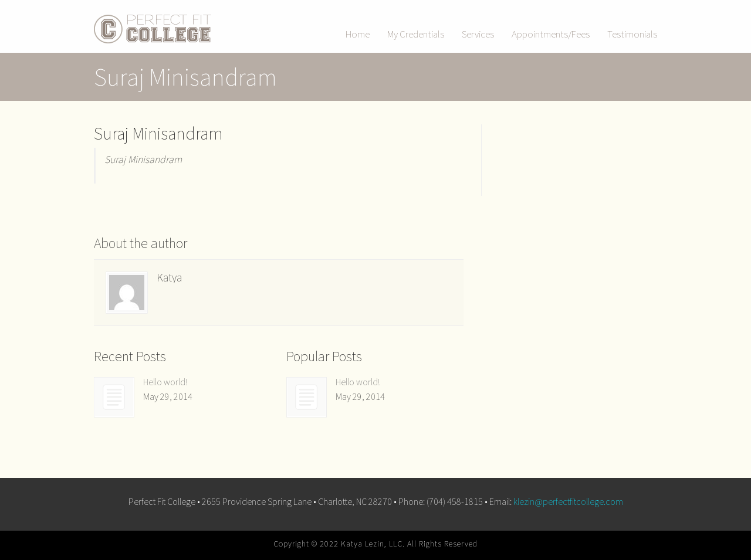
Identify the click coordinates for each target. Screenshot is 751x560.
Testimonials (632, 34)
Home (358, 34)
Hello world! (165, 382)
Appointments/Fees (551, 34)
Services (478, 34)
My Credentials (416, 34)
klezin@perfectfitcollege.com (568, 501)
